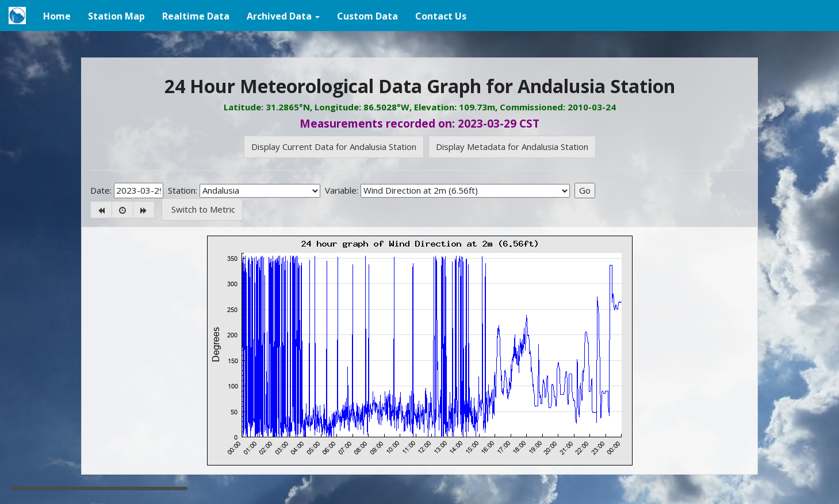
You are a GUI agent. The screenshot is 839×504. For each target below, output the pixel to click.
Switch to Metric (202, 209)
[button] (283, 16)
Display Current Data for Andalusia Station (334, 147)
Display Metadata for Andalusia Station (512, 147)
